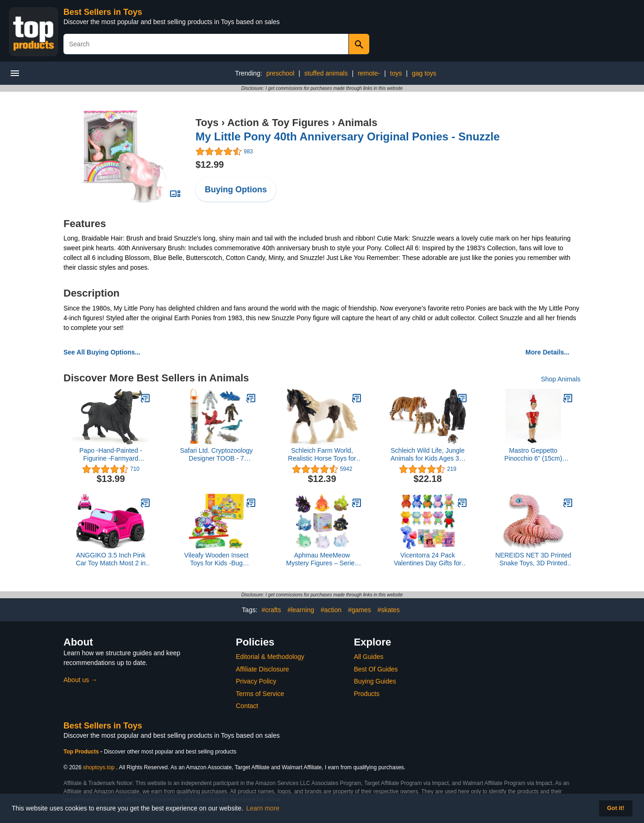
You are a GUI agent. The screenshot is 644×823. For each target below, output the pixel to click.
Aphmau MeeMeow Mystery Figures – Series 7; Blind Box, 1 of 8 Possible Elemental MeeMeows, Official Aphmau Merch (322, 559)
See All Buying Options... (102, 352)
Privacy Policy (256, 681)
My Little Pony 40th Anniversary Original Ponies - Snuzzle (348, 136)
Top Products (82, 752)
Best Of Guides (376, 669)
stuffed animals (326, 73)
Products (367, 694)
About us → (80, 680)
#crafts (271, 610)
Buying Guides (375, 681)
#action (331, 610)
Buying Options (236, 190)
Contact (247, 706)
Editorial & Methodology (270, 657)
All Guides (369, 657)
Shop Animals (561, 379)
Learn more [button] (263, 808)
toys (396, 73)
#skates (389, 610)
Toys (207, 123)
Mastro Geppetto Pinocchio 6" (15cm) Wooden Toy (534, 455)
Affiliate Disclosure (262, 669)
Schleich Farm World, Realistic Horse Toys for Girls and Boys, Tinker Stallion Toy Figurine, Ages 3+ (322, 455)
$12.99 (210, 165)
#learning (301, 610)
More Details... (547, 352)
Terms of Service (260, 694)
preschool (281, 73)
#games (360, 610)
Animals (358, 123)
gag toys (424, 73)
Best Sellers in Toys (103, 12)
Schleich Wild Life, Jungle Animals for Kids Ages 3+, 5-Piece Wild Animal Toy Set (428, 455)
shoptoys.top (99, 767)
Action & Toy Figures (278, 123)
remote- (369, 73)
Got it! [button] (616, 808)
